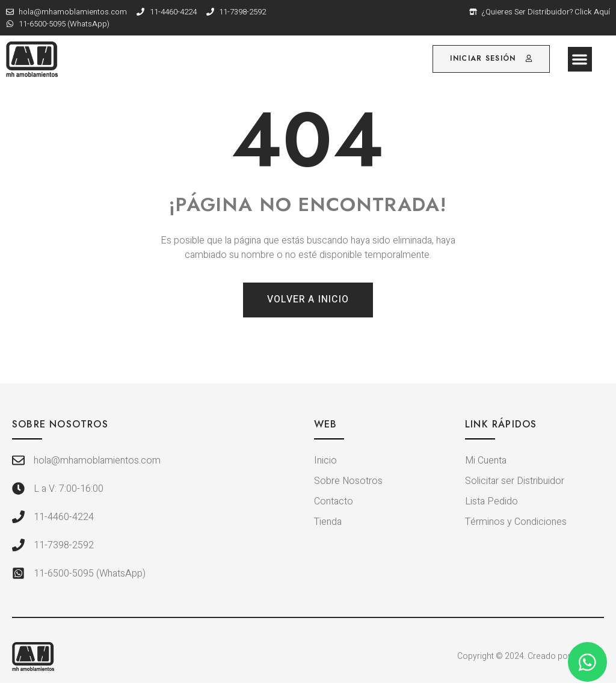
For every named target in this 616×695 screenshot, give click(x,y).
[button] (580, 59)
